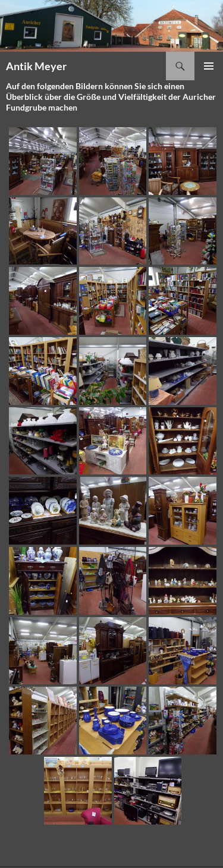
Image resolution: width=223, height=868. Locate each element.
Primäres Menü (209, 66)
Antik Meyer (36, 66)
